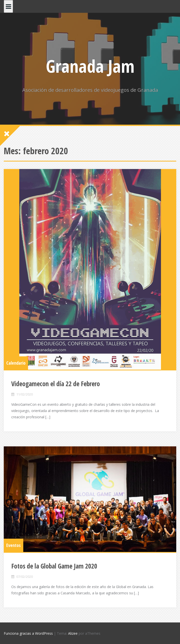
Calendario (16, 363)
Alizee (73, 633)
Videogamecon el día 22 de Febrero (56, 384)
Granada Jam (90, 66)
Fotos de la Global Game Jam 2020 (54, 566)
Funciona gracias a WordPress (28, 633)
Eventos (14, 545)
